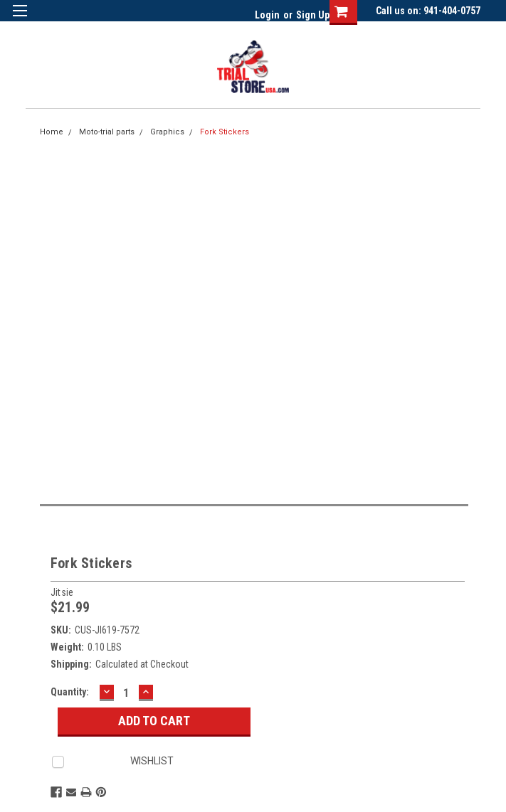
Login (267, 15)
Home (52, 132)
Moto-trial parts (107, 132)
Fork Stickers (225, 132)
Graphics (167, 132)
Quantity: (70, 692)
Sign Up (313, 15)
